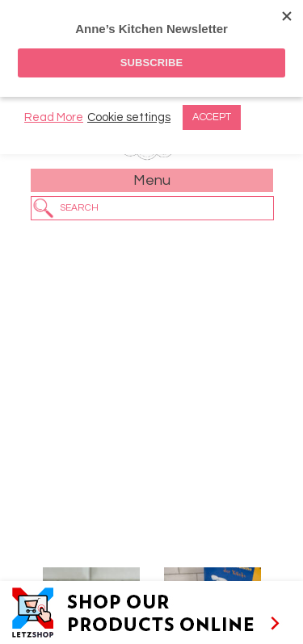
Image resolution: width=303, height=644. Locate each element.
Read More (54, 117)
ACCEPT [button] (212, 117)
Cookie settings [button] (129, 117)
